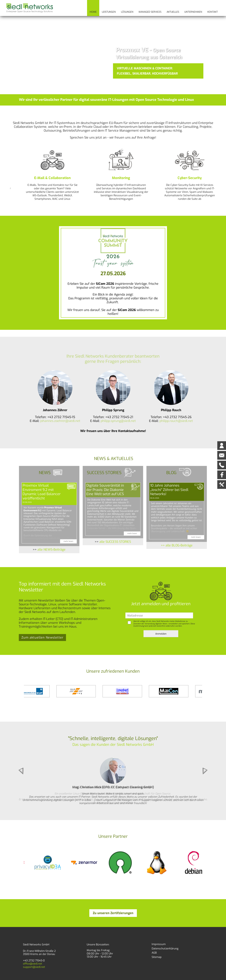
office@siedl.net (33, 964)
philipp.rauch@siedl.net (176, 421)
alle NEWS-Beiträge (51, 550)
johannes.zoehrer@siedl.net (60, 421)
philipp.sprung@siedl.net (118, 421)
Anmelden (161, 634)
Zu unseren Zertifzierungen (113, 913)
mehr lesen (68, 541)
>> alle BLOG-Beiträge (177, 545)
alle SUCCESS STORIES (115, 542)
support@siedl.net (34, 967)
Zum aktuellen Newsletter (42, 638)
